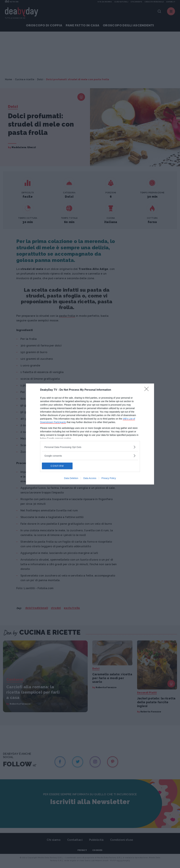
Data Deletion (71, 478)
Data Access (90, 478)
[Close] (148, 390)
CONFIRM (58, 466)
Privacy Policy (109, 478)
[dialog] (90, 434)
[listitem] (90, 447)
